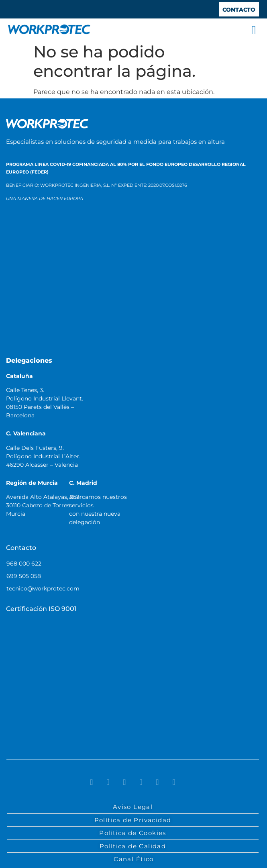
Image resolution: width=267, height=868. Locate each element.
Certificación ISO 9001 (41, 609)
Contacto (21, 548)
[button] (254, 30)
